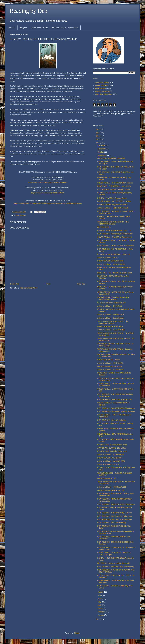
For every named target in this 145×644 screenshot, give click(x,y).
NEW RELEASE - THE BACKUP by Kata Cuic (115, 513)
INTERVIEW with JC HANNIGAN (110, 458)
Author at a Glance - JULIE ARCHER (111, 330)
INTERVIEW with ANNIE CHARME (110, 261)
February (101, 612)
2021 (98, 619)
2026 (98, 129)
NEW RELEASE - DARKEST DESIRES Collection (116, 504)
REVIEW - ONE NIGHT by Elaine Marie (112, 451)
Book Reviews (21, 215)
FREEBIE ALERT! (104, 227)
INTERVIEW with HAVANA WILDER (111, 490)
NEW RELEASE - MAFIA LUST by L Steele (114, 189)
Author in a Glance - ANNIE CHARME (112, 264)
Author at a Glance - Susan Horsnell (111, 318)
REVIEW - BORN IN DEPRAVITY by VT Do (114, 254)
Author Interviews (102, 85)
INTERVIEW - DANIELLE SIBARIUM (111, 158)
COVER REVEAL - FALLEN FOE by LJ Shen (114, 201)
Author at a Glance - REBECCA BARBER (113, 208)
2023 (98, 139)
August (101, 592)
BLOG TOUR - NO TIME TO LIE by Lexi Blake (115, 273)
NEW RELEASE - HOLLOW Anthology (112, 420)
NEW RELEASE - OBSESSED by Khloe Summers (116, 412)
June (100, 599)
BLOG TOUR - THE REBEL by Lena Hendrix (114, 186)
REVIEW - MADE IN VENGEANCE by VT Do (114, 230)
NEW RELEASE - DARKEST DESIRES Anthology (116, 408)
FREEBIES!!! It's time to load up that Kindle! (114, 563)
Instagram (23, 28)
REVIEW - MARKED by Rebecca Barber (112, 205)
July (99, 595)
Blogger (77, 633)
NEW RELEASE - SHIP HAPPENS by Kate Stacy (116, 567)
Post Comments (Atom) (29, 288)
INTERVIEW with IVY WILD (108, 478)
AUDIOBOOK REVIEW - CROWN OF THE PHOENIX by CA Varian (113, 298)
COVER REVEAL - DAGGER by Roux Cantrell (115, 237)
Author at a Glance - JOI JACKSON (111, 370)
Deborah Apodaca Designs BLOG (65, 28)
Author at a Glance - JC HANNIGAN (111, 455)
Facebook (12, 28)
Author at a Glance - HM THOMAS (110, 363)
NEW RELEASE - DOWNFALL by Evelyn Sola (115, 400)
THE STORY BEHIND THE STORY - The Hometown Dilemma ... (113, 322)
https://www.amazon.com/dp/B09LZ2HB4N (48, 193)
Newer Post (15, 284)
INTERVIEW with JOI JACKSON (110, 366)
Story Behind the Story (104, 94)
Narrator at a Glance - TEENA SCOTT (112, 303)
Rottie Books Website (40, 28)
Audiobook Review (102, 83)
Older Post (81, 284)
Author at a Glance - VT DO (108, 258)
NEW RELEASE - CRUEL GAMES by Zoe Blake (116, 246)
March (100, 609)
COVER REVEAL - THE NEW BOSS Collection (115, 183)
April (100, 605)
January (101, 615)
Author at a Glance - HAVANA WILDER (112, 487)
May (100, 602)
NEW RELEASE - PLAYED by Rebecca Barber (115, 234)
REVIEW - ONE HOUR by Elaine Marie (112, 445)
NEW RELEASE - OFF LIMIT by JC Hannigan (115, 519)
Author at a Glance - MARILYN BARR (111, 461)
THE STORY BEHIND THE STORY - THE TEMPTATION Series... (113, 223)
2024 (98, 136)
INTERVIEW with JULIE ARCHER (110, 327)
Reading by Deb (28, 11)
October (101, 152)
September (102, 155)
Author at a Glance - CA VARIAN (110, 306)
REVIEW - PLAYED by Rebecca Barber (112, 198)
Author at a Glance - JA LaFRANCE (111, 315)
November (102, 149)
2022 (98, 143)
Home (48, 284)
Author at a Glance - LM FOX (108, 464)
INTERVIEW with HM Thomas (109, 360)
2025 (98, 133)
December (102, 145)
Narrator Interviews (102, 91)
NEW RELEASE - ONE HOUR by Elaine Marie (115, 516)
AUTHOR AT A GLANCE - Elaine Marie (112, 448)
